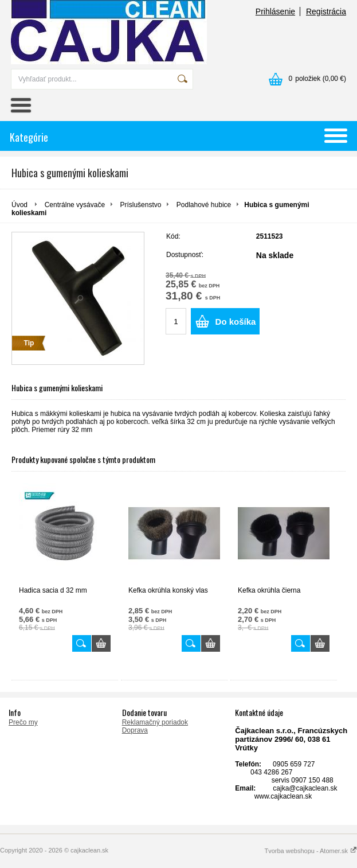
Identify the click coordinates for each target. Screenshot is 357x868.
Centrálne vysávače (75, 205)
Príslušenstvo (140, 205)
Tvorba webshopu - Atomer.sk (311, 851)
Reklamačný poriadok (155, 722)
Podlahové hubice (204, 205)
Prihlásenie (275, 11)
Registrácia (326, 11)
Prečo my (23, 722)
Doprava (135, 730)
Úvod (19, 205)
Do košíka (236, 322)
